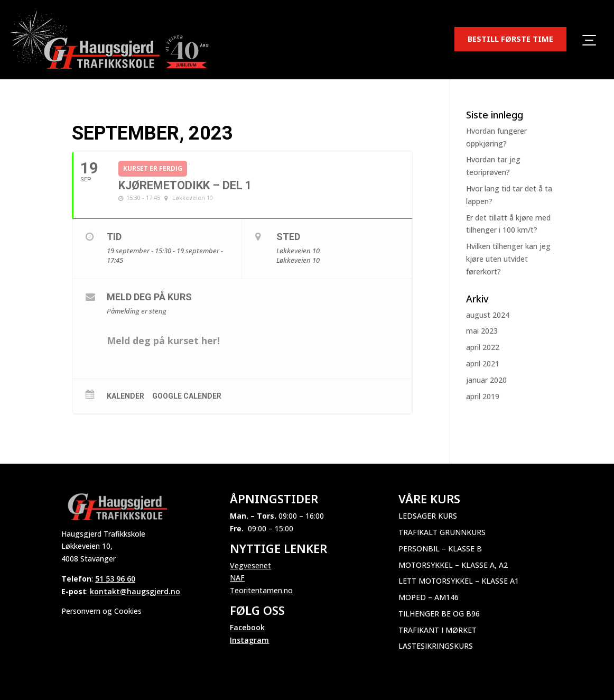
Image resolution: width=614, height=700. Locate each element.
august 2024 (488, 315)
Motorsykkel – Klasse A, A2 (453, 565)
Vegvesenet (250, 565)
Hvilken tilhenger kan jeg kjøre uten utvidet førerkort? (508, 259)
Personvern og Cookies (101, 611)
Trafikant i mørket (438, 630)
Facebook (247, 627)
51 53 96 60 (115, 579)
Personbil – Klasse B (440, 549)
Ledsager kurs (428, 516)
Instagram (249, 640)
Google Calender (187, 396)
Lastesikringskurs (436, 646)
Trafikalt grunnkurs (442, 532)
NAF (237, 578)
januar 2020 (486, 380)
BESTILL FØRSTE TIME (510, 39)
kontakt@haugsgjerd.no (135, 591)
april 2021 (483, 363)
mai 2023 (482, 331)
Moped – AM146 (429, 597)
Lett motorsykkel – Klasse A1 (459, 581)
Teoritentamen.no (261, 590)
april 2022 (483, 347)
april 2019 (483, 396)
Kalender (125, 396)
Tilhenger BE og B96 (439, 614)
